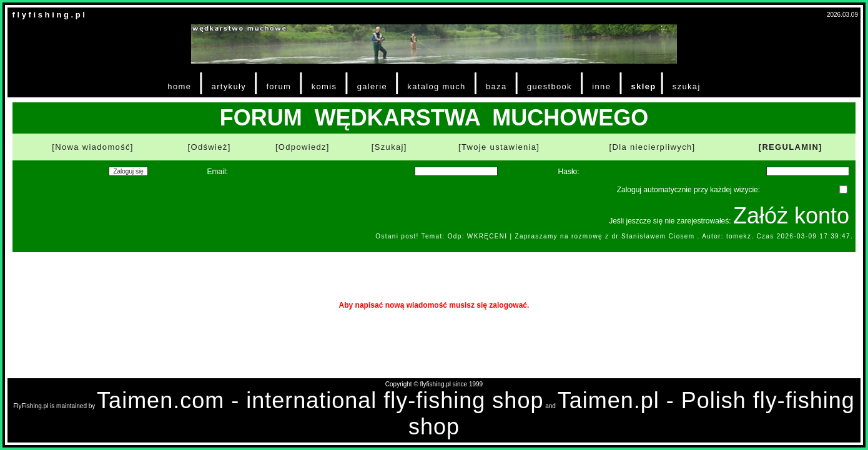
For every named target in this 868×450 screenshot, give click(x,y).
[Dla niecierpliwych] (653, 147)
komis (324, 86)
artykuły (229, 86)
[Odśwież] (210, 147)
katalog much (436, 86)
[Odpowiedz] (303, 147)
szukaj (687, 86)
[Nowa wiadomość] (92, 147)
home (179, 86)
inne (601, 86)
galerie (372, 86)
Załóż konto (791, 216)
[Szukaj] (389, 147)
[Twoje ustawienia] (499, 147)
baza (496, 86)
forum (279, 86)
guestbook (550, 86)
